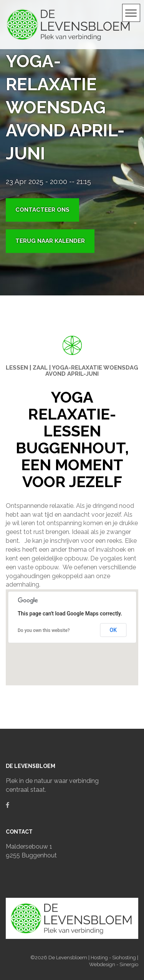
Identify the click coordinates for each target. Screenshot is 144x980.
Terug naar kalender (50, 241)
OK (113, 630)
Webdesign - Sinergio (114, 964)
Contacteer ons (42, 210)
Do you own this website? (44, 630)
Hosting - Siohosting (114, 958)
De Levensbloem (68, 958)
